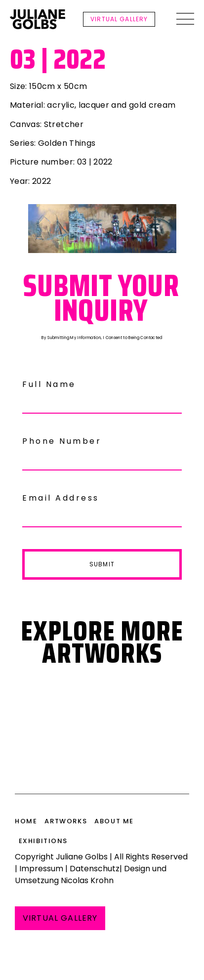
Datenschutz (95, 869)
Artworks (66, 821)
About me (114, 821)
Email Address (61, 498)
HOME (26, 821)
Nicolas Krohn (87, 880)
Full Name (49, 384)
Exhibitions (43, 841)
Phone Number (62, 441)
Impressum (41, 869)
